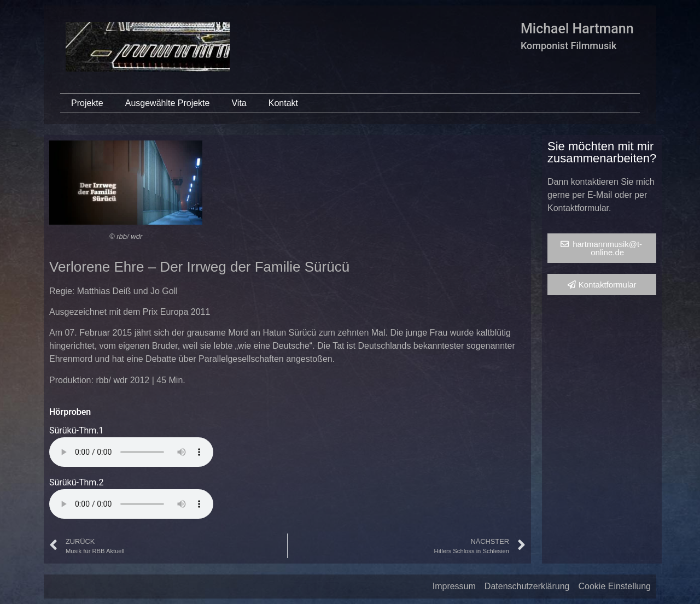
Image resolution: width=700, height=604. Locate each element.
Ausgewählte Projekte (168, 103)
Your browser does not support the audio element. (131, 452)
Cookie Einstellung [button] (614, 586)
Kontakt (283, 103)
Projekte (87, 103)
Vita (239, 103)
